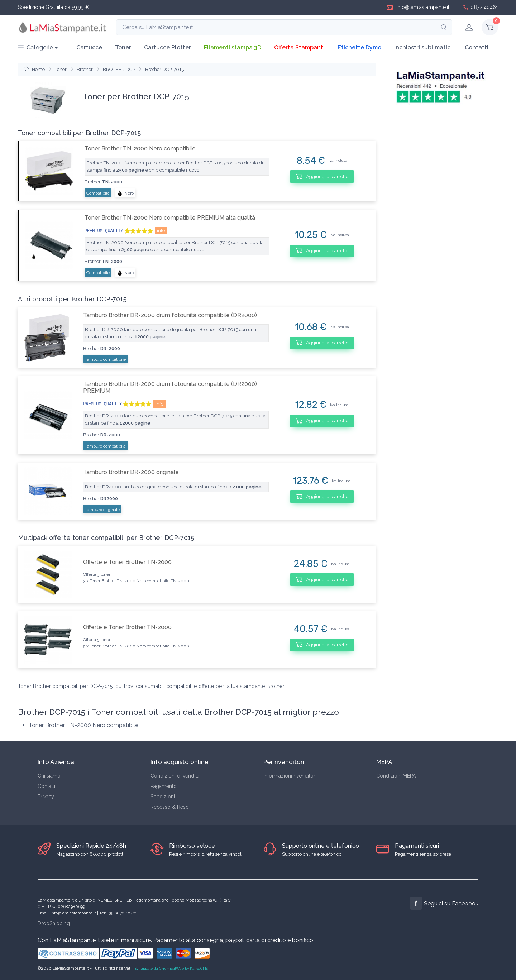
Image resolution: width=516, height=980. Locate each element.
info (161, 231)
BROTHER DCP (119, 69)
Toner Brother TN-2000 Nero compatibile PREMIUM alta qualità (170, 218)
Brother (85, 69)
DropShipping (54, 923)
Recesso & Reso (170, 807)
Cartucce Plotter (168, 47)
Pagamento (164, 786)
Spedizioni (163, 797)
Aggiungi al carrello (322, 176)
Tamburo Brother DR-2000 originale (131, 472)
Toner (123, 47)
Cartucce (89, 47)
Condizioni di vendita (175, 776)
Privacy (46, 797)
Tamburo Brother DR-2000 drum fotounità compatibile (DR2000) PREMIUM (170, 387)
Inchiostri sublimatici (423, 47)
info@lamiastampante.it (418, 7)
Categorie (35, 47)
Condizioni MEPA (396, 776)
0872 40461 (480, 7)
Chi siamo (49, 776)
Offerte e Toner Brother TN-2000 (127, 562)
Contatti (477, 47)
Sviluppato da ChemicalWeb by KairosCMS (171, 968)
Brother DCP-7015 (164, 69)
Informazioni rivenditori (290, 776)
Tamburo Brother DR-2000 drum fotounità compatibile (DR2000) (170, 315)
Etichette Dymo (359, 47)
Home (34, 69)
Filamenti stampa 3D (233, 47)
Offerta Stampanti (299, 47)
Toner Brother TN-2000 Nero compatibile (140, 149)
